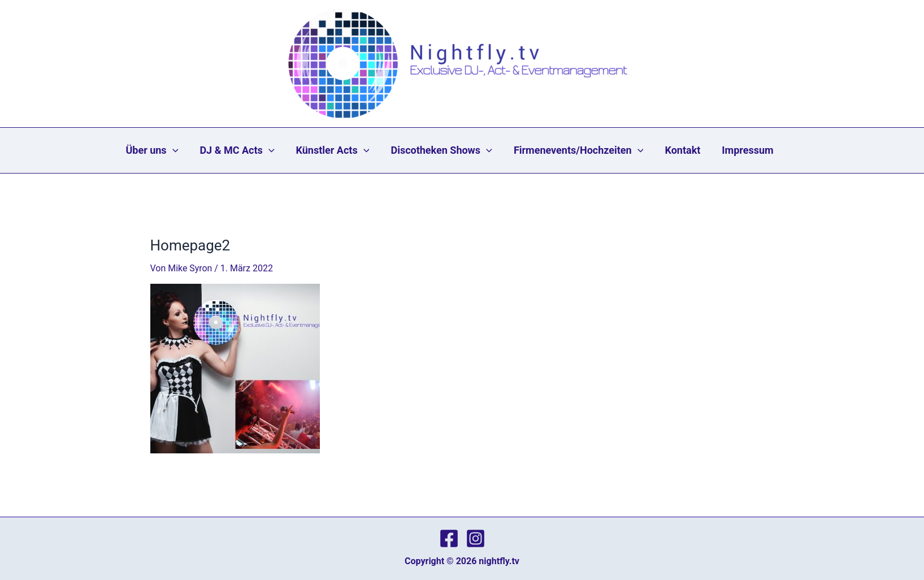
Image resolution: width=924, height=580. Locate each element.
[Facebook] (449, 538)
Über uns (171, 151)
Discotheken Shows (443, 151)
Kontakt (673, 151)
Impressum (733, 151)
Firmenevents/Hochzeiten (575, 151)
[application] (191, 151)
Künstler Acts (340, 151)
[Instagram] (476, 538)
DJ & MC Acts (250, 151)
